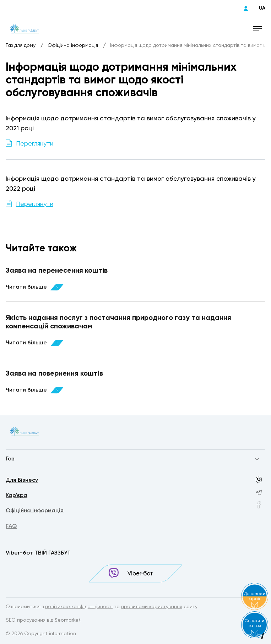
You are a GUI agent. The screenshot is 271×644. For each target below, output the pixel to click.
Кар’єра (17, 496)
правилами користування (152, 607)
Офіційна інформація (74, 45)
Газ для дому (21, 45)
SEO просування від (43, 621)
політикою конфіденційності (79, 607)
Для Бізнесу (22, 481)
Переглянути (35, 144)
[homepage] (24, 28)
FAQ (11, 528)
